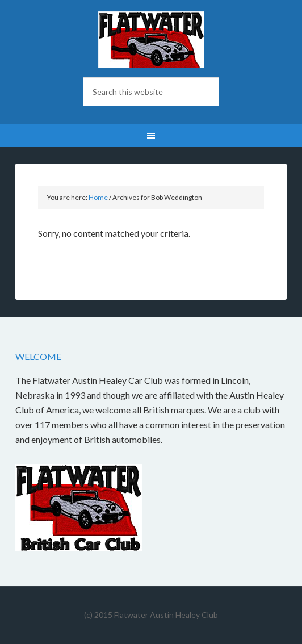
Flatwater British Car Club (151, 40)
